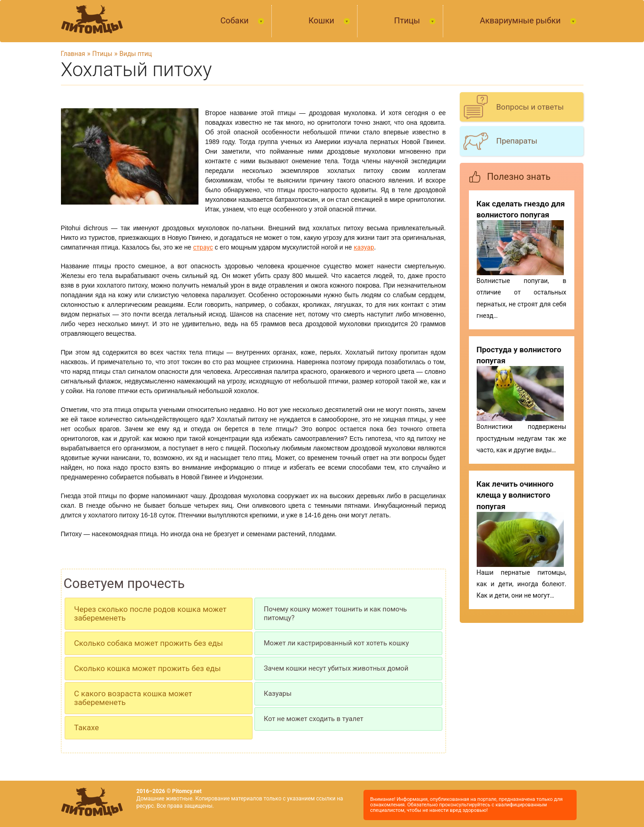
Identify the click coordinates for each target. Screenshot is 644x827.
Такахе (87, 727)
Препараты (517, 141)
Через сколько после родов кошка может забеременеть (151, 613)
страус (203, 247)
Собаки (236, 20)
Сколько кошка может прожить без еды (148, 668)
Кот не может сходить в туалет (314, 719)
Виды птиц (136, 54)
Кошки (322, 20)
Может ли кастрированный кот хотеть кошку (337, 643)
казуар (364, 247)
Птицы (408, 20)
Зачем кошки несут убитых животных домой (336, 668)
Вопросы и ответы (530, 107)
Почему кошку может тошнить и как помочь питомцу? (336, 613)
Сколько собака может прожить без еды (149, 643)
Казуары (278, 694)
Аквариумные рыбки (521, 20)
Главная (73, 54)
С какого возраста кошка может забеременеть (133, 698)
